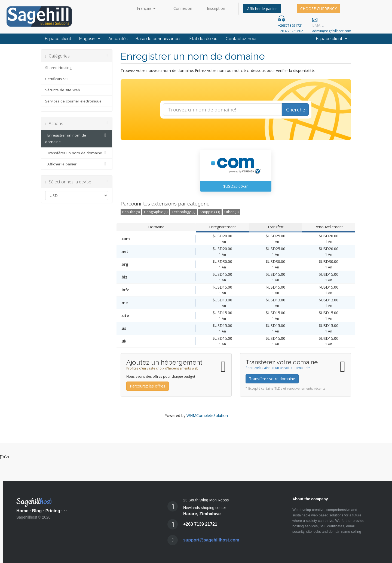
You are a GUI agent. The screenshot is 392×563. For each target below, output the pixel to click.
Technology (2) (183, 212)
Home (22, 511)
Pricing (53, 511)
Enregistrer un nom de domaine (77, 138)
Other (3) (231, 212)
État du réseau (203, 39)
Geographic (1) (156, 212)
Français (146, 8)
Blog (37, 511)
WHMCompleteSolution (207, 415)
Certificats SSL (57, 79)
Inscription (216, 8)
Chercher (297, 110)
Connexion (183, 8)
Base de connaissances (158, 39)
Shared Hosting (58, 68)
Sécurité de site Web (63, 90)
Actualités (118, 39)
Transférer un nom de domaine (77, 153)
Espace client (58, 39)
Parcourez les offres (148, 386)
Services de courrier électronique (73, 101)
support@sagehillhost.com (211, 540)
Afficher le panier (262, 9)
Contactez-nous (241, 39)
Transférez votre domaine (272, 379)
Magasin (90, 39)
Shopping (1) (210, 212)
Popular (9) (131, 212)
